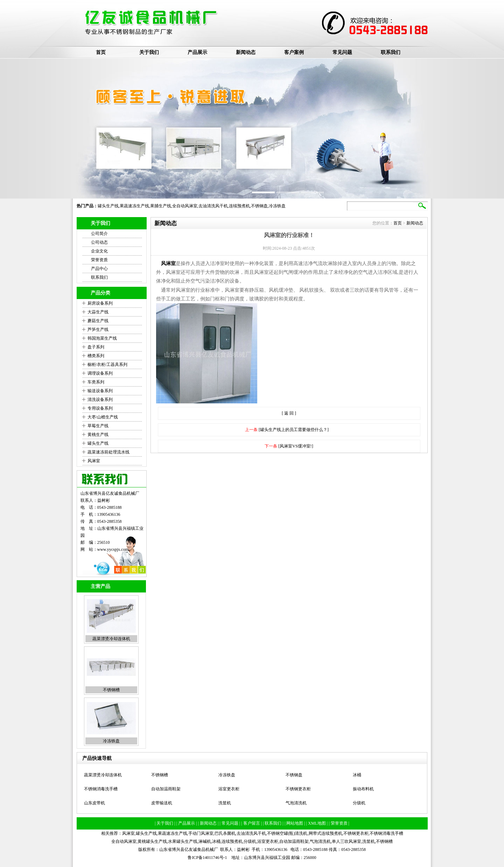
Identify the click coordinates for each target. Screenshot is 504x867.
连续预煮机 (239, 206)
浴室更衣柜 (229, 789)
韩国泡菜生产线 (102, 338)
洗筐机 (225, 803)
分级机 (359, 803)
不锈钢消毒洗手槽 (101, 789)
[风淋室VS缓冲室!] (296, 446)
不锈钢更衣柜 (298, 789)
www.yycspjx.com (113, 549)
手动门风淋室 (201, 833)
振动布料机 (363, 789)
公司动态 (99, 242)
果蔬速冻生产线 (134, 206)
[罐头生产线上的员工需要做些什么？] (294, 430)
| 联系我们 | (274, 823)
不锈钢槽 (111, 690)
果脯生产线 (161, 206)
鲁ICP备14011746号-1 (207, 858)
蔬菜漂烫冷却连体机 (111, 639)
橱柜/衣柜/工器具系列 (108, 365)
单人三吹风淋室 (346, 841)
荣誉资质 (99, 260)
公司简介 (99, 234)
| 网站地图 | (295, 823)
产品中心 (99, 269)
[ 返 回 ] (289, 413)
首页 (101, 52)
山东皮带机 (94, 803)
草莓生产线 (98, 426)
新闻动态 (246, 52)
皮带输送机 (162, 803)
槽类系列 (96, 356)
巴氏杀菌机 (225, 833)
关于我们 (149, 52)
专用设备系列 (100, 408)
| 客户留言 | (252, 823)
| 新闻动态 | (209, 823)
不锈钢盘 (259, 206)
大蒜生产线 (98, 312)
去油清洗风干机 (213, 206)
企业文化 (99, 251)
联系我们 (391, 52)
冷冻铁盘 (277, 206)
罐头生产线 (108, 206)
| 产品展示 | (187, 823)
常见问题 (342, 52)
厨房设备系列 (100, 303)
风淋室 (94, 461)
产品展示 (197, 52)
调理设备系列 (100, 373)
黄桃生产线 (98, 435)
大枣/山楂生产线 (103, 417)
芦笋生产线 (98, 330)
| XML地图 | (317, 823)
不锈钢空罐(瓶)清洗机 (287, 833)
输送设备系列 (100, 391)
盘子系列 (96, 347)
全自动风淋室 (185, 206)
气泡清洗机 (296, 803)
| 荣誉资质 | (339, 823)
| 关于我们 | (166, 823)
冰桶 (357, 775)
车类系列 (96, 382)
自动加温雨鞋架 (166, 789)
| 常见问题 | (230, 823)
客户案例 (294, 52)
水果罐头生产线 (183, 841)
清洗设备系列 (100, 400)
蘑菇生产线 (98, 321)
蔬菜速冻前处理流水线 (108, 452)
